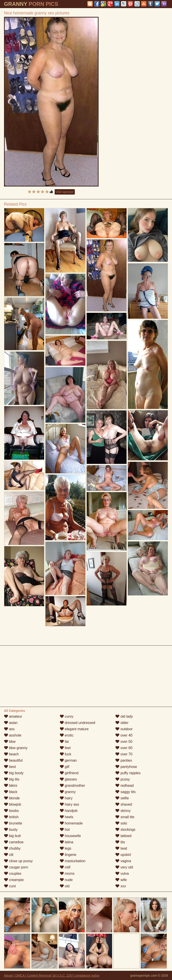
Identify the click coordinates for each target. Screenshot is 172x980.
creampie (14, 880)
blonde (12, 798)
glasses (68, 779)
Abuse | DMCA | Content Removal (28, 976)
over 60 (124, 748)
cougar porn (16, 867)
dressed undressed (78, 723)
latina (67, 842)
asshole (13, 735)
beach (11, 754)
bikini (11, 786)
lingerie (68, 855)
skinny (123, 811)
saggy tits (125, 792)
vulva (122, 874)
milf (65, 867)
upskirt (123, 855)
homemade (71, 823)
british (11, 817)
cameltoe (14, 842)
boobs (11, 811)
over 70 (124, 754)
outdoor (124, 729)
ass (9, 729)
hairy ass (69, 804)
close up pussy (18, 861)
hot (65, 830)
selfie (122, 798)
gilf (65, 767)
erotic (67, 735)
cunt (10, 886)
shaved (124, 804)
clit (9, 855)
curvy (67, 716)
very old (124, 867)
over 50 (124, 742)
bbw (10, 742)
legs (66, 848)
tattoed (123, 836)
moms (67, 874)
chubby (12, 848)
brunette (13, 823)
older (122, 723)
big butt (12, 836)
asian (11, 723)
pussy (123, 779)
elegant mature (74, 729)
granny (68, 792)
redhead (124, 786)
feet (65, 748)
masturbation (73, 861)
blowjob (13, 804)
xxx (120, 886)
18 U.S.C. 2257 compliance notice (76, 976)
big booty (14, 773)
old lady (124, 716)
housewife (70, 836)
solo (121, 823)
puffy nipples (128, 773)
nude (66, 880)
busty (11, 830)
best (10, 767)
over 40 (124, 735)
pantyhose (126, 767)
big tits (12, 779)
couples (13, 874)
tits (120, 842)
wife (121, 880)
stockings (125, 830)
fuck (66, 754)
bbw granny (16, 748)
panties (124, 760)
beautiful (13, 760)
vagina (123, 861)
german (68, 760)
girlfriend (69, 773)
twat (121, 848)
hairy (66, 798)
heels (67, 817)
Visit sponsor (65, 192)
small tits (125, 817)
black (11, 792)
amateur (13, 716)
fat (64, 742)
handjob (69, 811)
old (65, 886)
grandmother (72, 786)
